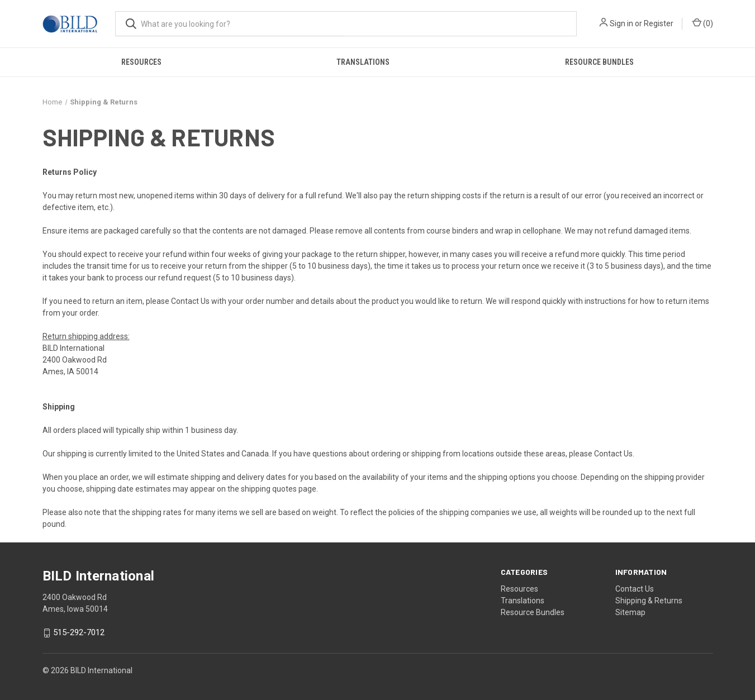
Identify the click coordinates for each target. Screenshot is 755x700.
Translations (363, 62)
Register (659, 23)
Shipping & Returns (649, 601)
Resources (141, 62)
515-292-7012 (79, 633)
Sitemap (630, 612)
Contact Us (190, 301)
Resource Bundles (599, 62)
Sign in (621, 23)
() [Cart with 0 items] (703, 23)
